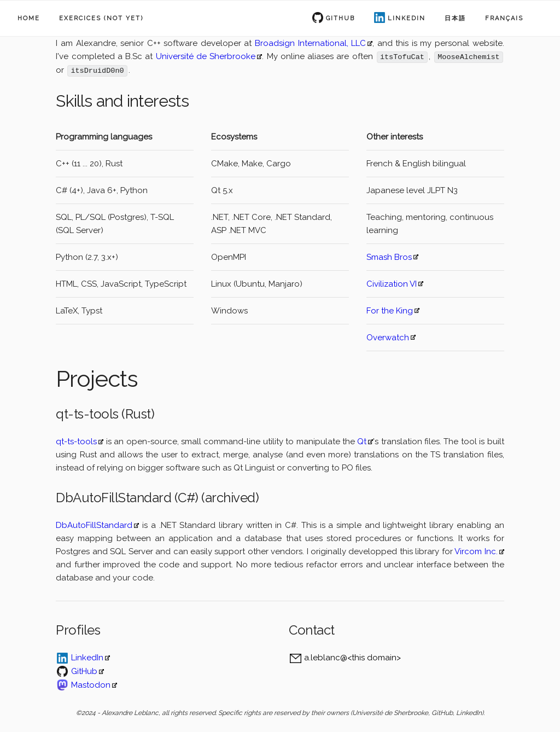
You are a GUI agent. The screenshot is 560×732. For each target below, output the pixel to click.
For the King (390, 310)
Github (340, 18)
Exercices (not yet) (101, 18)
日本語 (455, 18)
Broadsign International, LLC (310, 43)
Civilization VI (392, 283)
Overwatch (388, 337)
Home (29, 18)
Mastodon (91, 684)
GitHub (84, 671)
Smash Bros (389, 257)
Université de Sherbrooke (206, 56)
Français (504, 18)
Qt (362, 441)
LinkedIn (407, 18)
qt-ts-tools (76, 441)
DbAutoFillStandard (94, 525)
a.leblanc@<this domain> (352, 657)
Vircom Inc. (476, 551)
